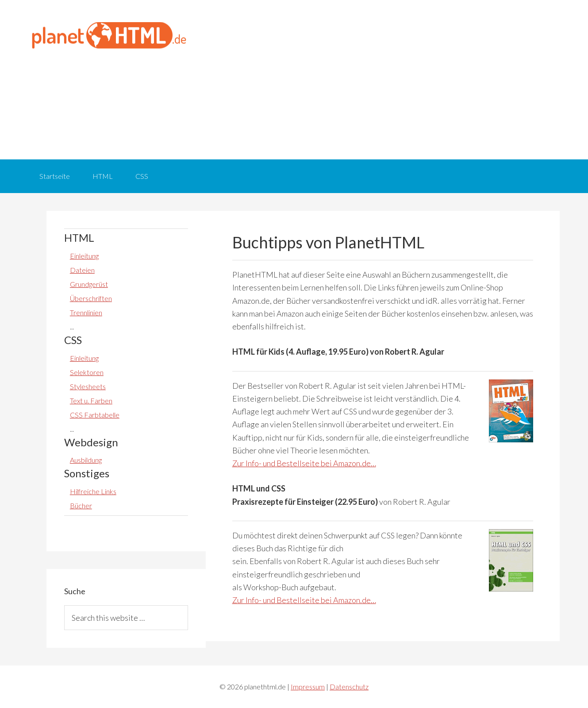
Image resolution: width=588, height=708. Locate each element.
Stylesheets (88, 386)
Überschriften (91, 298)
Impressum (308, 687)
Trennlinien (86, 312)
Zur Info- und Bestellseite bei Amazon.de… (304, 463)
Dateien (82, 270)
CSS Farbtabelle (95, 415)
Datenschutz (349, 687)
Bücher (81, 505)
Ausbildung (86, 460)
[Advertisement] (383, 80)
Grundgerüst (89, 284)
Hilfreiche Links (93, 491)
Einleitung (84, 256)
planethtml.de (108, 35)
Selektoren (87, 372)
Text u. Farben (91, 400)
